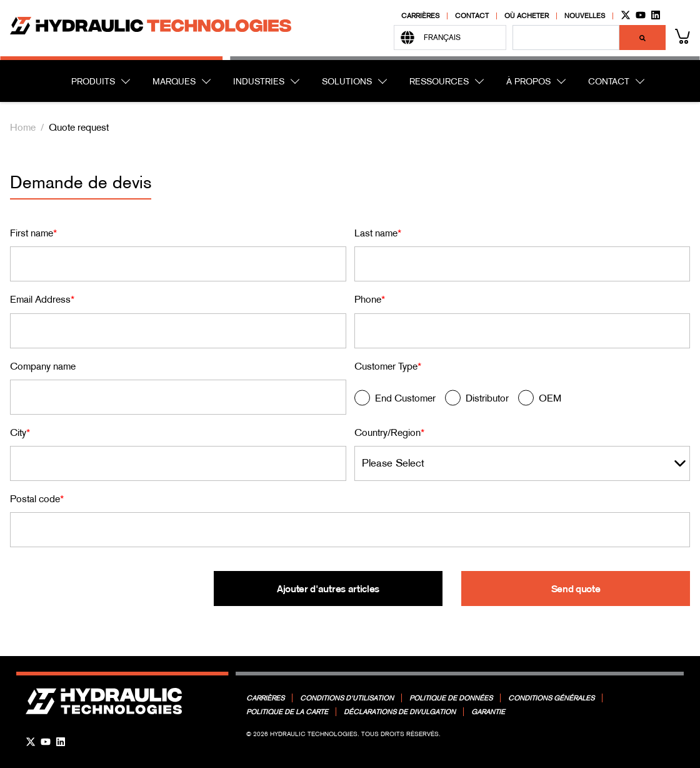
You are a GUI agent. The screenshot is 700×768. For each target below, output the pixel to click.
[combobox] (566, 38)
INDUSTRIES (259, 81)
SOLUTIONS (347, 81)
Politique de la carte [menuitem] (287, 712)
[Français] (450, 38)
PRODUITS (93, 81)
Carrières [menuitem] (420, 16)
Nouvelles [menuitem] (585, 16)
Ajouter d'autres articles (328, 589)
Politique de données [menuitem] (451, 698)
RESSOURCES (439, 81)
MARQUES (174, 81)
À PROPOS (528, 81)
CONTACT (609, 81)
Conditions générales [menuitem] (551, 698)
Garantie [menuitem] (488, 712)
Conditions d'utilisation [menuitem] (347, 698)
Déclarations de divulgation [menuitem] (400, 712)
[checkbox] (522, 400)
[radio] (395, 400)
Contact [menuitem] (472, 16)
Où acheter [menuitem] (527, 16)
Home (23, 127)
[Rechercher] (642, 38)
